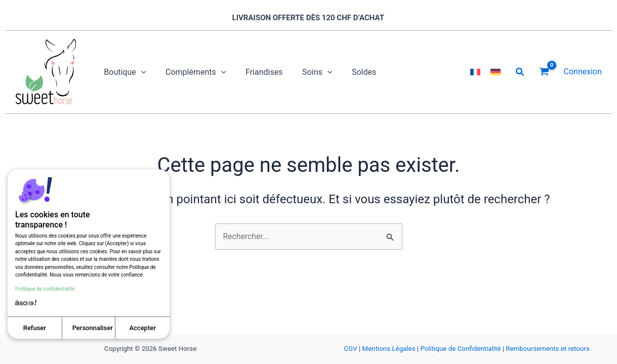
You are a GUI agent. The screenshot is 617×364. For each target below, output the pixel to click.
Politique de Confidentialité (460, 349)
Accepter (142, 328)
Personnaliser (93, 328)
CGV (350, 349)
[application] (139, 72)
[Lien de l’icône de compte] (583, 72)
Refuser (35, 328)
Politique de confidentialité (45, 288)
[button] (520, 72)
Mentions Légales (389, 349)
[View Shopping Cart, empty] (544, 72)
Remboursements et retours (547, 349)
